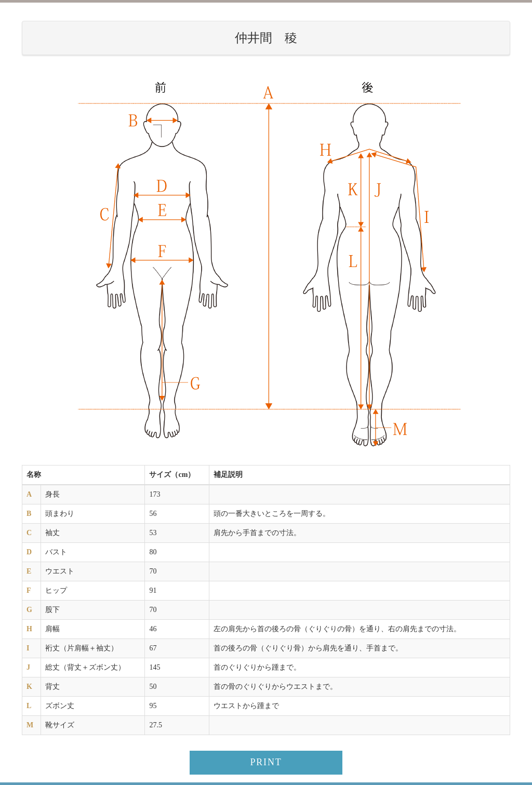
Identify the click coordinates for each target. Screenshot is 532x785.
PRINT (266, 762)
